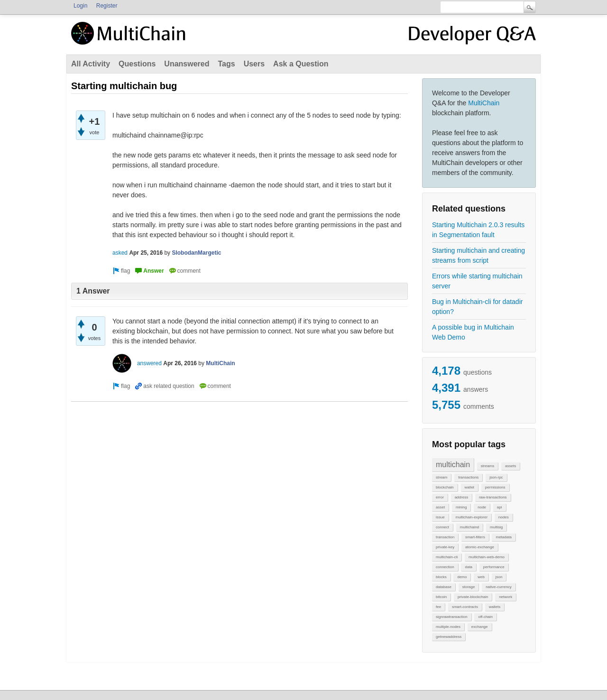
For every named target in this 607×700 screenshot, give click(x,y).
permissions (495, 487)
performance (494, 567)
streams (487, 466)
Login (80, 6)
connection (445, 567)
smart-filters (475, 537)
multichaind (469, 527)
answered (149, 363)
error (440, 497)
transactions (468, 477)
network (506, 597)
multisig (496, 527)
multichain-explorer (471, 517)
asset (440, 507)
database (444, 587)
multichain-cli (447, 557)
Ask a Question (301, 64)
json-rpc (496, 477)
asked (120, 253)
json (499, 577)
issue (440, 517)
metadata (503, 537)
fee (438, 607)
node (482, 507)
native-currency (499, 587)
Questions (137, 64)
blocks (441, 577)
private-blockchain (473, 597)
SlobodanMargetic (196, 253)
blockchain (445, 487)
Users (254, 64)
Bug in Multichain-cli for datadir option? (477, 307)
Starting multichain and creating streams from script (478, 255)
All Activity (91, 64)
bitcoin (441, 597)
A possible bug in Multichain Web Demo (473, 332)
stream (441, 477)
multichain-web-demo (487, 557)
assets (510, 466)
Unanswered (187, 64)
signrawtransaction (452, 617)
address (461, 497)
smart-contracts (465, 607)
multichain (453, 465)
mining (461, 507)
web (481, 577)
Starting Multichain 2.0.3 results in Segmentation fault (478, 230)
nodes (504, 517)
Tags (226, 64)
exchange (480, 627)
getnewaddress (449, 637)
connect (442, 527)
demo (462, 577)
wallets (495, 607)
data (469, 567)
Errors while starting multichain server (477, 281)
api (500, 507)
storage (469, 587)
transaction (445, 537)
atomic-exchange (480, 547)
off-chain (485, 617)
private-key (445, 547)
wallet (469, 487)
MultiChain (484, 103)
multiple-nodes (448, 627)
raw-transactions (493, 497)
